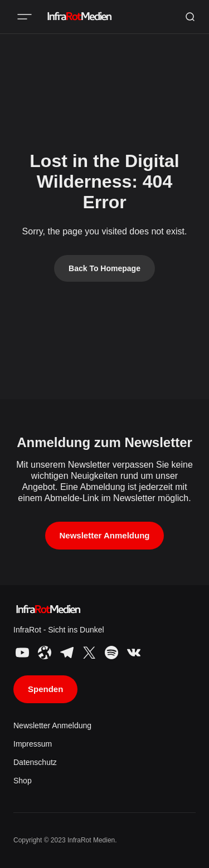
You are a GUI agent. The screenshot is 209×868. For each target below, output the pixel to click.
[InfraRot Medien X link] (89, 653)
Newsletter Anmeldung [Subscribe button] (105, 535)
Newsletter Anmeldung (52, 725)
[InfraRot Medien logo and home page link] (79, 17)
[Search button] (190, 17)
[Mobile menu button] (25, 17)
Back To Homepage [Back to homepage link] (104, 268)
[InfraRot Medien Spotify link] (111, 653)
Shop (23, 781)
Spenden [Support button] (45, 689)
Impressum (33, 744)
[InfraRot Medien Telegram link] (67, 653)
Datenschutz (35, 762)
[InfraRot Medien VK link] (133, 653)
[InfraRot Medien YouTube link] (23, 653)
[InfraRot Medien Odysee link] (45, 653)
